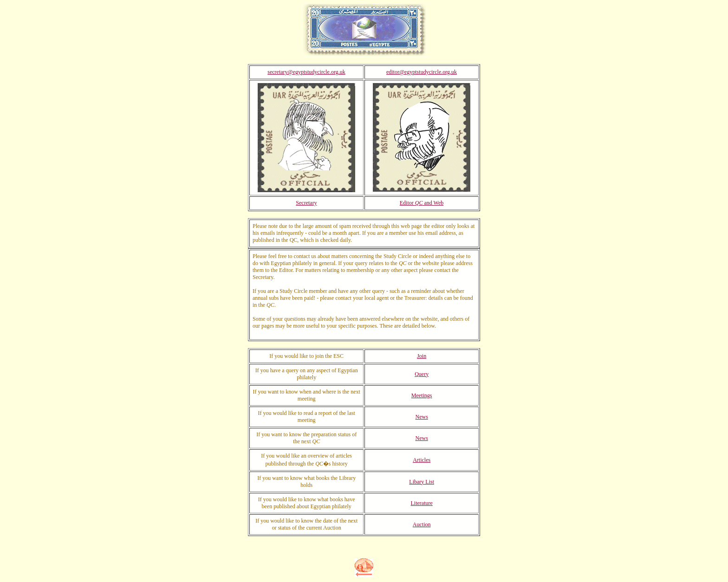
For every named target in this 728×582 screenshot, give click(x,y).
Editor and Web (422, 203)
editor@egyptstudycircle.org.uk (422, 72)
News (422, 417)
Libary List (422, 482)
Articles (422, 460)
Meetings (422, 395)
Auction (422, 524)
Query (422, 374)
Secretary (306, 203)
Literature (422, 503)
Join (422, 356)
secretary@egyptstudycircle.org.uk (306, 72)
